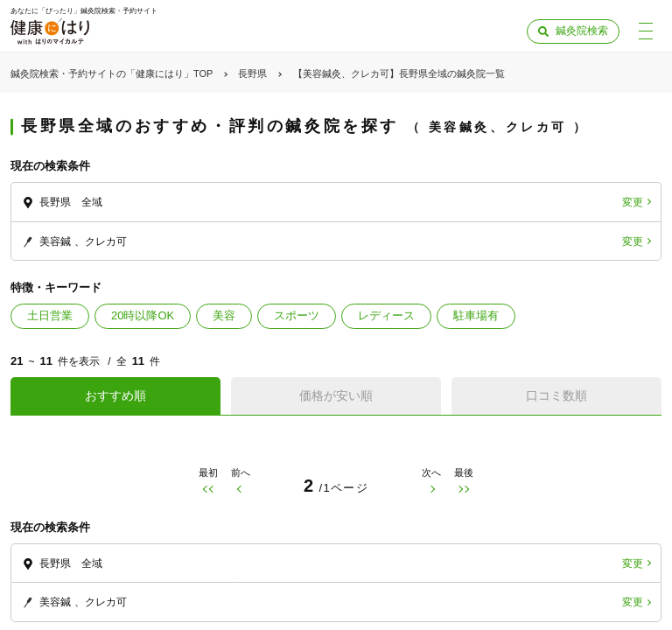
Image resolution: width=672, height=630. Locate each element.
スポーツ (297, 315)
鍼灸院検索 (582, 31)
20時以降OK (143, 315)
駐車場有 (476, 315)
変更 (633, 202)
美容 (224, 315)
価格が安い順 (336, 395)
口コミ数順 (556, 395)
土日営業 (50, 315)
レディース (386, 315)
